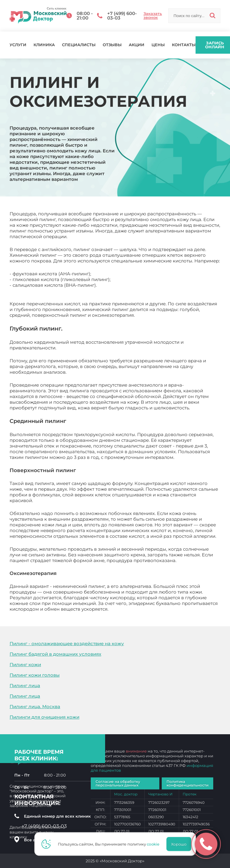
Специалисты (79, 45)
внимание (136, 751)
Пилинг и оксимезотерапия (142, 609)
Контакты (184, 45)
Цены (158, 45)
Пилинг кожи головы (35, 675)
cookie (155, 844)
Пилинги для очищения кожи (44, 717)
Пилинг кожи (25, 664)
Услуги (18, 45)
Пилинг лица (25, 685)
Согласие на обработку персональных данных (118, 783)
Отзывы (112, 45)
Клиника (44, 45)
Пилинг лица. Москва (35, 706)
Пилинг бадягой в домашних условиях (55, 654)
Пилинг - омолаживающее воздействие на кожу (67, 644)
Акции (137, 45)
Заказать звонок (153, 16)
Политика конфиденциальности (187, 783)
